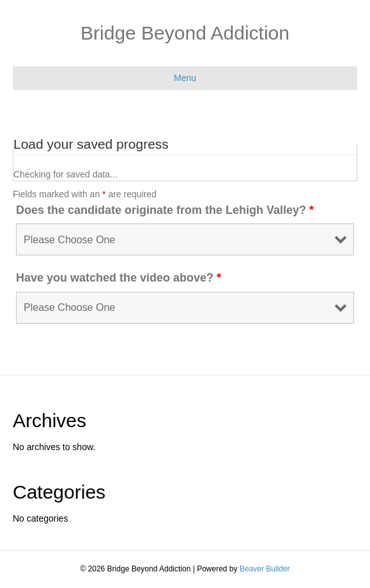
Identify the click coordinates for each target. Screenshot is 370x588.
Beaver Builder (265, 569)
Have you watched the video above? (119, 278)
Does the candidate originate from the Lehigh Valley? (165, 210)
